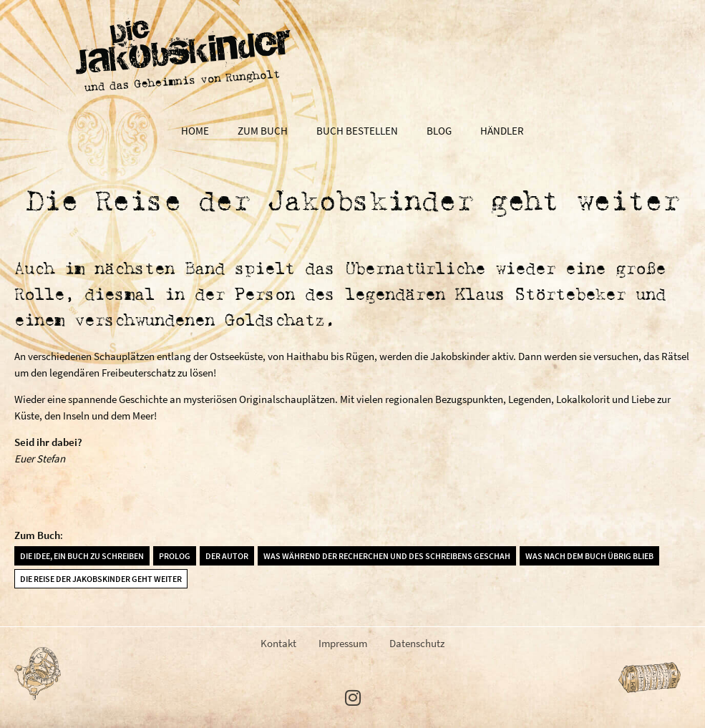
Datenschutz (417, 643)
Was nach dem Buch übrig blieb (589, 556)
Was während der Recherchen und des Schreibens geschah (387, 556)
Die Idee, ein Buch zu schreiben (82, 556)
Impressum (343, 643)
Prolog (175, 556)
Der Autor (227, 556)
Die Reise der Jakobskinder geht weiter (101, 579)
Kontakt (278, 643)
